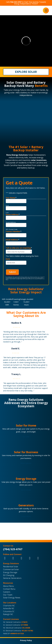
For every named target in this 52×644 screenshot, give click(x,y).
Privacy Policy (26, 640)
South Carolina (11, 165)
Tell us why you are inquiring (19, 248)
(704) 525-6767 (13, 549)
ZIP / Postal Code (12, 229)
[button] (46, 10)
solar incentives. (39, 160)
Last (7, 213)
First (7, 205)
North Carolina (36, 163)
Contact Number (14, 231)
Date (8, 259)
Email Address (13, 240)
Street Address (11, 222)
